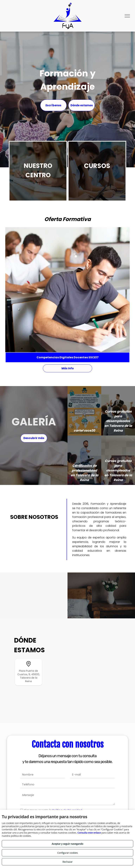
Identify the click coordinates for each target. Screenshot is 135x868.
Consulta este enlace (89, 833)
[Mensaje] (67, 798)
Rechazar (67, 862)
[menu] (127, 16)
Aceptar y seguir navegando (67, 844)
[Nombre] (43, 775)
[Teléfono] (67, 785)
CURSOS (97, 166)
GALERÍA (34, 422)
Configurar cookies (68, 853)
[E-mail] (92, 775)
